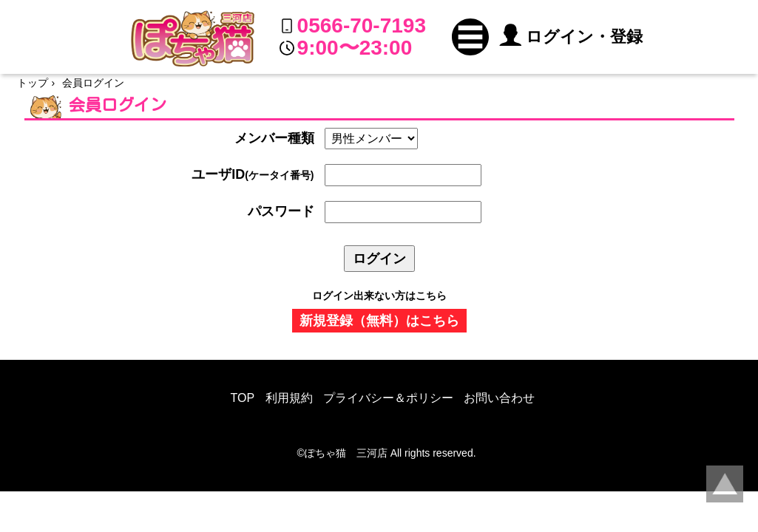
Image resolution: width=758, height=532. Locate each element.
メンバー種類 (274, 138)
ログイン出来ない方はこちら (379, 296)
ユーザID (253, 174)
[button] (470, 37)
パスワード (281, 211)
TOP (243, 398)
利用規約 (289, 398)
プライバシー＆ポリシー (388, 398)
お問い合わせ (499, 398)
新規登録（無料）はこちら (379, 321)
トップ (33, 83)
